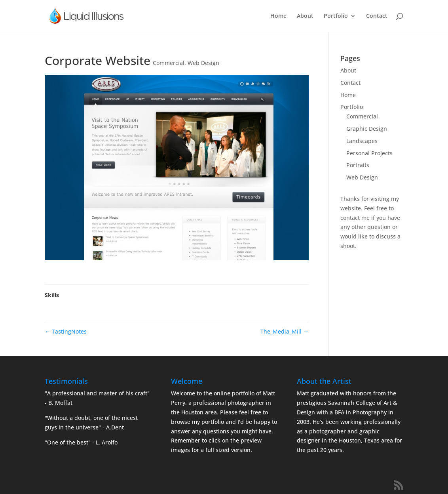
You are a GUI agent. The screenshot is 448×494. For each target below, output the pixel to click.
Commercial (169, 63)
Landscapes (362, 141)
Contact (377, 16)
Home (278, 16)
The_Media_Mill (285, 331)
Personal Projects (369, 153)
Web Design (203, 63)
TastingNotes (66, 331)
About (305, 16)
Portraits (358, 165)
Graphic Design (367, 129)
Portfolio (336, 16)
